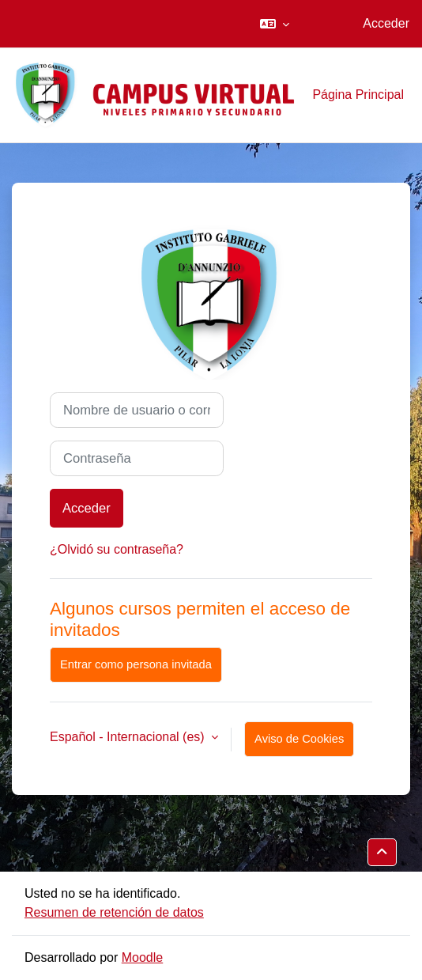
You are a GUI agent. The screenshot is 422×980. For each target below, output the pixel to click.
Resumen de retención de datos (114, 912)
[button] (275, 24)
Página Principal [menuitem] (358, 95)
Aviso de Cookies (299, 739)
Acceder (386, 23)
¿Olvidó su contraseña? (117, 549)
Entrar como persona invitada (136, 664)
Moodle (142, 957)
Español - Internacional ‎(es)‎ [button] (129, 737)
